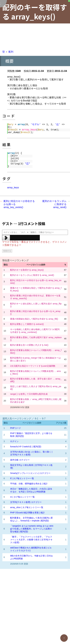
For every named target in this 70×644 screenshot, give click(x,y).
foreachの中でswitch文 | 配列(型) (26, 447)
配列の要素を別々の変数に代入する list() (29, 345)
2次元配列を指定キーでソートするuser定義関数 (33, 366)
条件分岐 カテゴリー (20, 460)
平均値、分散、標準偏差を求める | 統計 (29, 484)
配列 (11, 52)
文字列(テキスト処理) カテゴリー (26, 502)
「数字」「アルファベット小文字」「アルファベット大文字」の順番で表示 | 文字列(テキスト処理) (31, 540)
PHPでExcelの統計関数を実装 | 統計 (27, 513)
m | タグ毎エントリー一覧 (22, 497)
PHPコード (16, 428)
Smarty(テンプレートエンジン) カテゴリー (30, 473)
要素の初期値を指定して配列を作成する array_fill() (34, 319)
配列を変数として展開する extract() (27, 324)
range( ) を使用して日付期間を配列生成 (29, 394)
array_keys (13, 188)
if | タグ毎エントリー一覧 (22, 478)
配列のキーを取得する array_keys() (27, 270)
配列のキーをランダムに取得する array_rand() (54, 204)
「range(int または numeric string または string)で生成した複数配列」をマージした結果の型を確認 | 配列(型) (32, 529)
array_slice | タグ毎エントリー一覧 (27, 507)
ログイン (14, 441)
